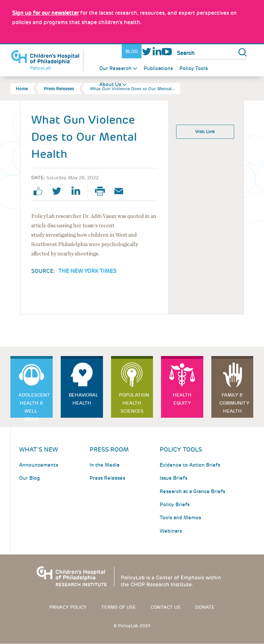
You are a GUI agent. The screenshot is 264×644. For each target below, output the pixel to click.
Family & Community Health (234, 403)
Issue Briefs (173, 478)
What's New (39, 449)
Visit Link (205, 132)
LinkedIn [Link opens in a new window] (157, 51)
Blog (132, 51)
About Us (110, 84)
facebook (41, 191)
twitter (59, 191)
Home (22, 89)
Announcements (39, 465)
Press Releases (59, 89)
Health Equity (182, 399)
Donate (205, 607)
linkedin (78, 191)
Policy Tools (194, 68)
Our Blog (30, 478)
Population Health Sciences (134, 403)
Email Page (121, 191)
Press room (109, 449)
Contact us (166, 607)
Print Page (103, 191)
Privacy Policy (68, 607)
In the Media (104, 465)
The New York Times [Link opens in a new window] (87, 271)
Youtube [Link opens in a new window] (167, 51)
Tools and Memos (180, 518)
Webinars (171, 531)
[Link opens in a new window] (45, 13)
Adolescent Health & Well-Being (34, 405)
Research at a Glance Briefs (192, 491)
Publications (158, 68)
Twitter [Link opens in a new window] (147, 51)
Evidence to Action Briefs (190, 465)
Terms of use (119, 607)
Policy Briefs (175, 505)
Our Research (115, 68)
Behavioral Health (84, 399)
